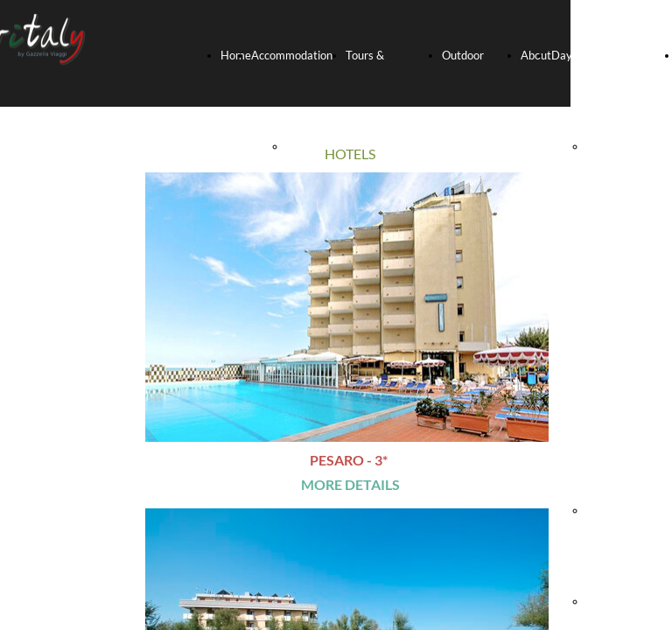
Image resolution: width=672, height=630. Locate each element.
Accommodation (292, 55)
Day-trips (575, 55)
